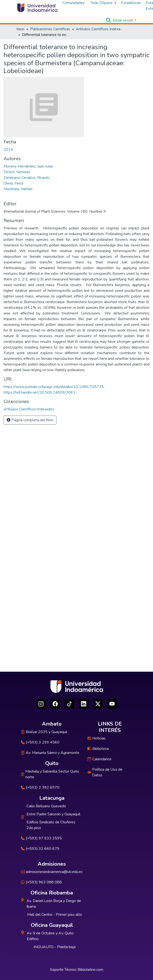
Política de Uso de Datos (105, 772)
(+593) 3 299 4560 (40, 742)
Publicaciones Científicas (50, 29)
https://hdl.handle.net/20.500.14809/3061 (39, 392)
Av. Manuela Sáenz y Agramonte (50, 753)
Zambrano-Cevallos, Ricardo (27, 178)
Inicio (20, 29)
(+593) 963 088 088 (41, 882)
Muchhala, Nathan (18, 189)
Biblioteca (98, 749)
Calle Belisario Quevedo (46, 806)
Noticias (97, 738)
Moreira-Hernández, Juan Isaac (28, 166)
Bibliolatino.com (90, 970)
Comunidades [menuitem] (74, 3)
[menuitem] (103, 3)
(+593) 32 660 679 (40, 849)
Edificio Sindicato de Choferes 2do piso (51, 825)
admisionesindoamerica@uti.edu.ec (52, 872)
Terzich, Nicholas (17, 172)
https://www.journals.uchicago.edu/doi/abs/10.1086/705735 (54, 387)
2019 (8, 150)
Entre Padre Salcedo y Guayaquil (53, 814)
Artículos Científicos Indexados (99, 29)
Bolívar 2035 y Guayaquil (44, 732)
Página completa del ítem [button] (30, 420)
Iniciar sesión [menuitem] (123, 20)
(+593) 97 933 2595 (41, 838)
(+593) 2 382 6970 (40, 787)
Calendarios (99, 759)
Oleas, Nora (13, 183)
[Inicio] (37, 8)
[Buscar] (109, 20)
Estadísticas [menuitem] (131, 3)
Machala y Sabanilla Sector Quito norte (50, 774)
